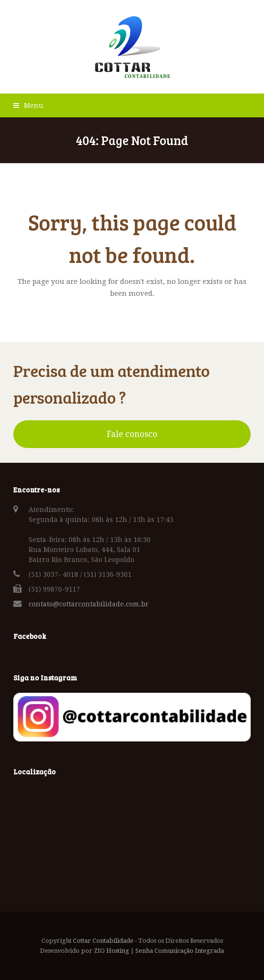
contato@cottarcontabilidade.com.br (89, 604)
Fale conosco (132, 434)
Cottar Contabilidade (103, 941)
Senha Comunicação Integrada (180, 951)
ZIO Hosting (112, 951)
